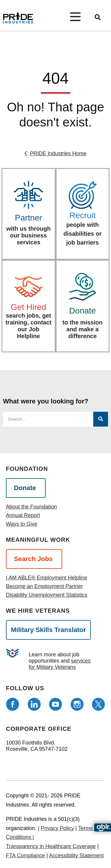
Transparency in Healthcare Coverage (51, 846)
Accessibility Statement (76, 856)
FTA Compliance (25, 856)
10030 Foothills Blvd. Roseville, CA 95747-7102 (37, 746)
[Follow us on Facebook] (13, 704)
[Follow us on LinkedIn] (34, 704)
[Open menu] (78, 16)
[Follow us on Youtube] (55, 704)
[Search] (101, 419)
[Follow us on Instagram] (77, 704)
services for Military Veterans (60, 664)
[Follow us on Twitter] (98, 704)
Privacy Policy (57, 828)
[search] (98, 17)
